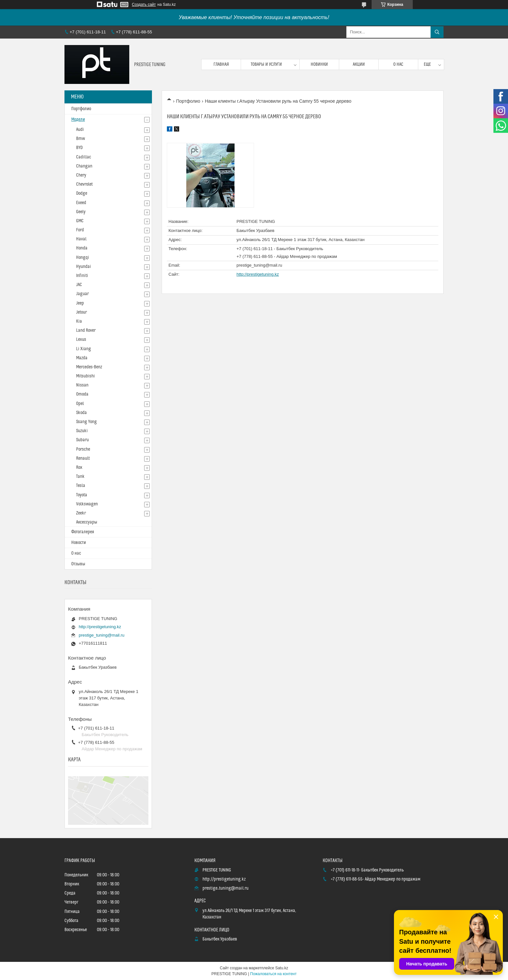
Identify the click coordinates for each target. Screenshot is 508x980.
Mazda (82, 358)
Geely (81, 212)
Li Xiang (84, 349)
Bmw (81, 139)
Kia (79, 321)
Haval (81, 239)
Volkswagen (87, 504)
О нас (398, 64)
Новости (79, 543)
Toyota (82, 495)
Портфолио (188, 101)
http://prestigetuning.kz (258, 274)
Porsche (83, 449)
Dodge (82, 193)
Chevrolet (84, 184)
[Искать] (437, 32)
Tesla (81, 486)
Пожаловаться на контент (273, 974)
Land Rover (86, 330)
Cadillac (84, 157)
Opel (80, 404)
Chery (81, 175)
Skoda (81, 413)
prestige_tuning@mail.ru (259, 265)
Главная (221, 64)
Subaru (82, 440)
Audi (80, 130)
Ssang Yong (87, 422)
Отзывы (78, 564)
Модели (78, 120)
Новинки (319, 64)
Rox (79, 467)
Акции (359, 64)
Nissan (82, 385)
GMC (80, 221)
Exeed (81, 203)
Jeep (80, 303)
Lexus (81, 340)
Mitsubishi (86, 376)
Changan (84, 166)
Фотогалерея (83, 532)
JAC (79, 285)
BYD (79, 148)
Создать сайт (144, 5)
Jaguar (82, 294)
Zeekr (81, 513)
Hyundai (84, 267)
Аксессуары (87, 522)
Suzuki (82, 431)
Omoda (82, 394)
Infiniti (82, 276)
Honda (82, 248)
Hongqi (83, 258)
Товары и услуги (266, 64)
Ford (80, 230)
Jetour (81, 312)
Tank (80, 477)
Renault (83, 458)
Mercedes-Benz (89, 367)
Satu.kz (282, 968)
